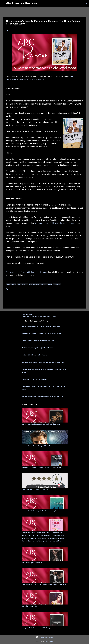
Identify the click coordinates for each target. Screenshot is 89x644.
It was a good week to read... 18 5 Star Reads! (36, 489)
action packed (11, 284)
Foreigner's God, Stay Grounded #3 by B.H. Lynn (37, 628)
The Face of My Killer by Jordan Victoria (34, 355)
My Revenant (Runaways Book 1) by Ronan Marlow (37, 348)
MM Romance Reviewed (22, 3)
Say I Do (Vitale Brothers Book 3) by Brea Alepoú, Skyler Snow (41, 326)
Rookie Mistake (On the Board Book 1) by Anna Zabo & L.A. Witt (42, 333)
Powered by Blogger (44, 637)
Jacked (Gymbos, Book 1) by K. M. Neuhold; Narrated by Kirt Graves (43, 362)
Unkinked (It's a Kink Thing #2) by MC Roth (35, 379)
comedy (25, 284)
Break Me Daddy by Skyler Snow (32, 563)
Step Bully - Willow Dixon (29, 606)
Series (50, 284)
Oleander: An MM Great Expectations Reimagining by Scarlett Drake (43, 396)
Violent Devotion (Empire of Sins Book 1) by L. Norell (38, 341)
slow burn (57, 284)
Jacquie (43, 284)
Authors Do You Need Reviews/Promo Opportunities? (39, 316)
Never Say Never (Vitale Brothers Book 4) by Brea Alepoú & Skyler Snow (44, 584)
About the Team (27, 315)
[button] (7, 30)
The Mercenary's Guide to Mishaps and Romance (56, 223)
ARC (19, 284)
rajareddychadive (49, 641)
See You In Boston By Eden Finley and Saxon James (37, 446)
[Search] (86, 3)
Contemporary (34, 284)
